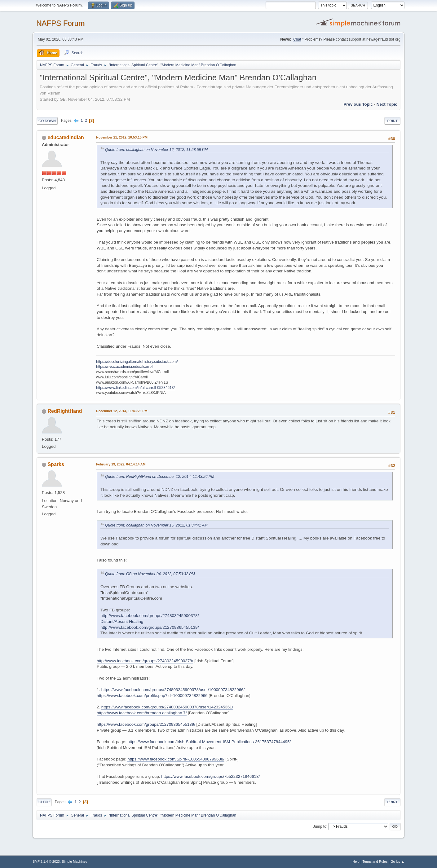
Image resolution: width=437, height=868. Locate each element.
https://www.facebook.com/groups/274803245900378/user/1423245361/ (167, 707)
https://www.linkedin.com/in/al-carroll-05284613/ (135, 388)
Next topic (387, 104)
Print (392, 121)
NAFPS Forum (60, 23)
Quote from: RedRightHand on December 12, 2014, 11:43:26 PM (160, 477)
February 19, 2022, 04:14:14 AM (121, 464)
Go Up (44, 802)
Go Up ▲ (397, 861)
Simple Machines (74, 861)
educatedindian (66, 137)
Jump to (320, 826)
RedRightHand (65, 411)
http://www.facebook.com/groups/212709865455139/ (150, 627)
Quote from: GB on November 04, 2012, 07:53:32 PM (150, 574)
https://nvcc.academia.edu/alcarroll (125, 367)
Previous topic (358, 104)
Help (356, 861)
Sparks (56, 464)
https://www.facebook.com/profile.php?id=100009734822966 (152, 696)
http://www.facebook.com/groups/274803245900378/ (145, 661)
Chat (297, 39)
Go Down (47, 121)
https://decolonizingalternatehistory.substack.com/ (137, 362)
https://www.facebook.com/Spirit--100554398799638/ (176, 759)
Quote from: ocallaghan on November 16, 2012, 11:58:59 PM (156, 150)
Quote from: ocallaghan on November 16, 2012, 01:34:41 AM (156, 525)
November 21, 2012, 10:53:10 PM (122, 137)
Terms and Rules (375, 861)
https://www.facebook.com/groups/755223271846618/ (210, 776)
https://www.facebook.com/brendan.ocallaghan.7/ (142, 713)
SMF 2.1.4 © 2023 (46, 861)
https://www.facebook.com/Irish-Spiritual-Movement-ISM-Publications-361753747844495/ (209, 742)
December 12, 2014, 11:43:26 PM (122, 411)
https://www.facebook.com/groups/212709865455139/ (146, 724)
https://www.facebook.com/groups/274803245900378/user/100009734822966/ (173, 690)
